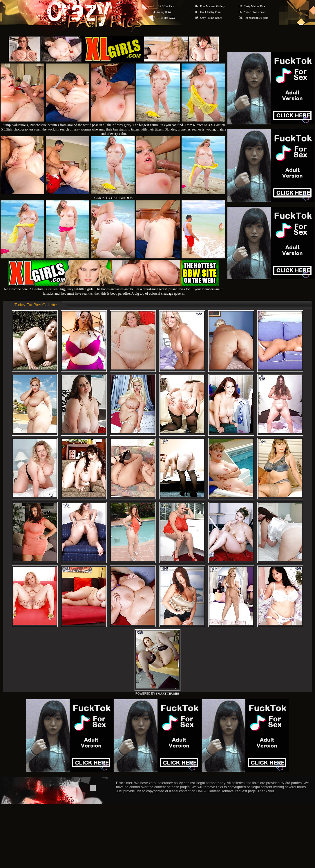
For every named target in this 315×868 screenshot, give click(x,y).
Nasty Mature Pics (254, 6)
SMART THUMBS (168, 694)
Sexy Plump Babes (211, 18)
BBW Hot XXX (166, 18)
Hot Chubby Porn (210, 12)
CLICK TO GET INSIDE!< (114, 198)
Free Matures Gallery (213, 6)
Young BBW (164, 12)
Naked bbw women (255, 12)
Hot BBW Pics (165, 6)
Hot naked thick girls (256, 18)
